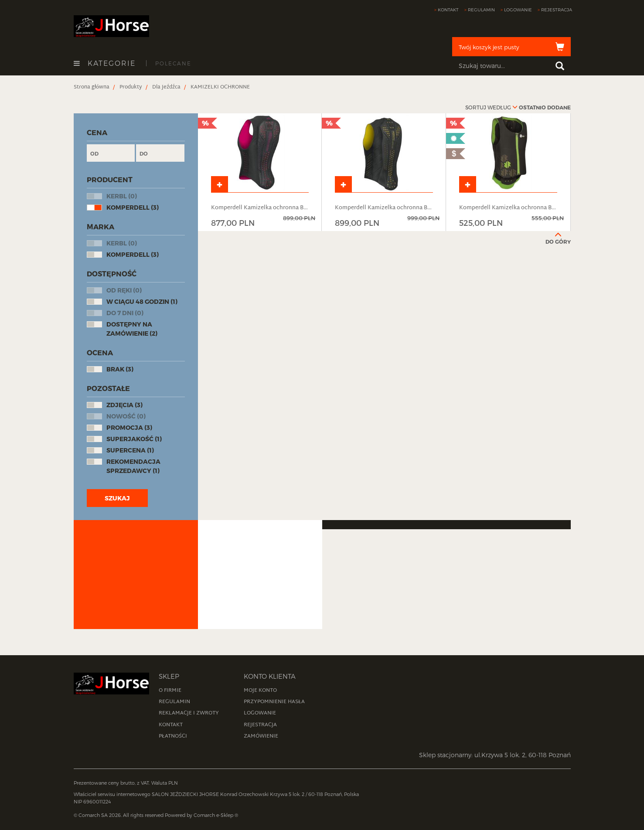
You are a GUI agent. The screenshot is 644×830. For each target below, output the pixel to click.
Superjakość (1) (134, 439)
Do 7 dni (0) (125, 313)
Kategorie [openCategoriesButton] (105, 63)
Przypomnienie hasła (274, 702)
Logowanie (518, 10)
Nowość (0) (126, 416)
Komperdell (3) (133, 207)
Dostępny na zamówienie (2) (132, 329)
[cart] (511, 47)
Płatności (173, 736)
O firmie (170, 691)
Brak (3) (120, 369)
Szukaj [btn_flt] (117, 498)
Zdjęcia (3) (124, 405)
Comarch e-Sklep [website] (213, 815)
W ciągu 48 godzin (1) (142, 301)
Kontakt (448, 10)
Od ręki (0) (124, 290)
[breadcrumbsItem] (92, 87)
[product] (260, 172)
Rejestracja (557, 10)
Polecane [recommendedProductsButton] (173, 63)
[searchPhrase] (511, 66)
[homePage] (111, 26)
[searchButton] (560, 66)
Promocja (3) (129, 427)
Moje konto (260, 691)
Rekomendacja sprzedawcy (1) (133, 466)
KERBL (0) (122, 196)
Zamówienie (261, 736)
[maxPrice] (160, 153)
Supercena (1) (130, 450)
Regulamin (481, 10)
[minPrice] (111, 153)
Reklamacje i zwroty (189, 713)
